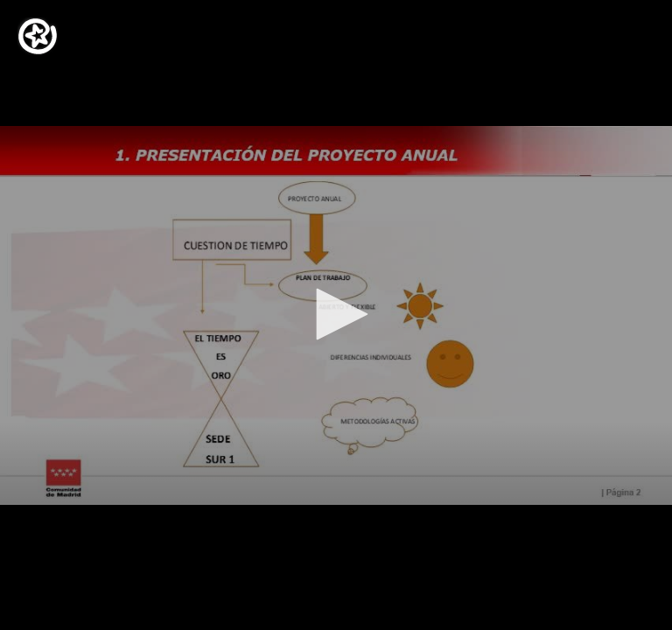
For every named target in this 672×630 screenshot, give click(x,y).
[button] (336, 314)
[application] (336, 315)
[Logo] (38, 36)
